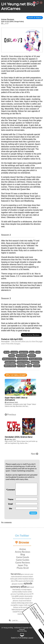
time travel (16, 598)
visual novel (22, 601)
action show (29, 603)
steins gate (14, 579)
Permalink (5, 341)
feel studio (30, 581)
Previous (10, 414)
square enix (22, 581)
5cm (13, 596)
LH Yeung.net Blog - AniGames (19, 6)
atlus (24, 586)
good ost (22, 609)
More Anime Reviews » (31, 335)
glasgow (15, 584)
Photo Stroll (23, 568)
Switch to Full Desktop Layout (22, 636)
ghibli (17, 596)
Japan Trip (23, 565)
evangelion (14, 605)
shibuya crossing (9, 359)
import (31, 576)
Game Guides (23, 560)
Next (34, 454)
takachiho (35, 362)
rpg (29, 605)
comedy (14, 352)
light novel (30, 587)
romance (25, 576)
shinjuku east (22, 359)
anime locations (23, 579)
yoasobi (37, 366)
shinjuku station (35, 359)
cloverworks (28, 596)
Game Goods (23, 557)
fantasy (31, 579)
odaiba (12, 356)
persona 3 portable (17, 594)
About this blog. (22, 631)
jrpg (23, 603)
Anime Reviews (23, 552)
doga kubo (24, 352)
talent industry (10, 366)
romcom (32, 356)
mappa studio (23, 605)
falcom (29, 601)
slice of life (14, 581)
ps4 (30, 607)
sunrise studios (17, 592)
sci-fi (31, 594)
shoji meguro (27, 589)
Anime (23, 549)
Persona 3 (21, 612)
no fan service (23, 607)
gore (22, 574)
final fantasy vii (18, 589)
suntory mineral (23, 362)
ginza (32, 352)
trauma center (27, 592)
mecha (20, 614)
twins (29, 366)
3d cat (7, 352)
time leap (21, 366)
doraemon (19, 576)
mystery (21, 584)
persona (26, 594)
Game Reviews (23, 562)
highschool (15, 609)
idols (38, 352)
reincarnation (21, 356)
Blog (23, 554)
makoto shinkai (16, 603)
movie (24, 614)
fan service (16, 574)
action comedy (25, 598)
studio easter (10, 362)
